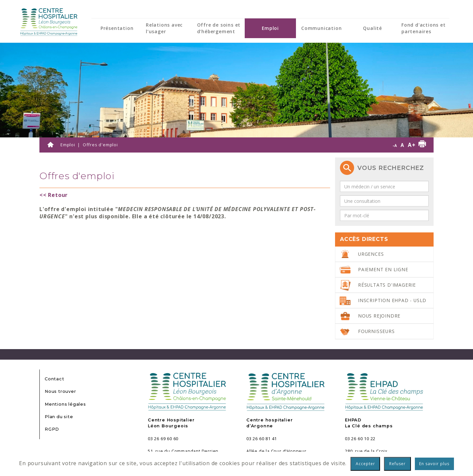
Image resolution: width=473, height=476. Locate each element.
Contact (55, 379)
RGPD (52, 429)
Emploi (270, 28)
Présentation (117, 28)
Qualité (372, 28)
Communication (321, 28)
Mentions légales (65, 404)
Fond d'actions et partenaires (424, 28)
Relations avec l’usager (164, 28)
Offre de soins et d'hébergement (219, 28)
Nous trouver (60, 391)
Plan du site (59, 417)
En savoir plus (434, 464)
